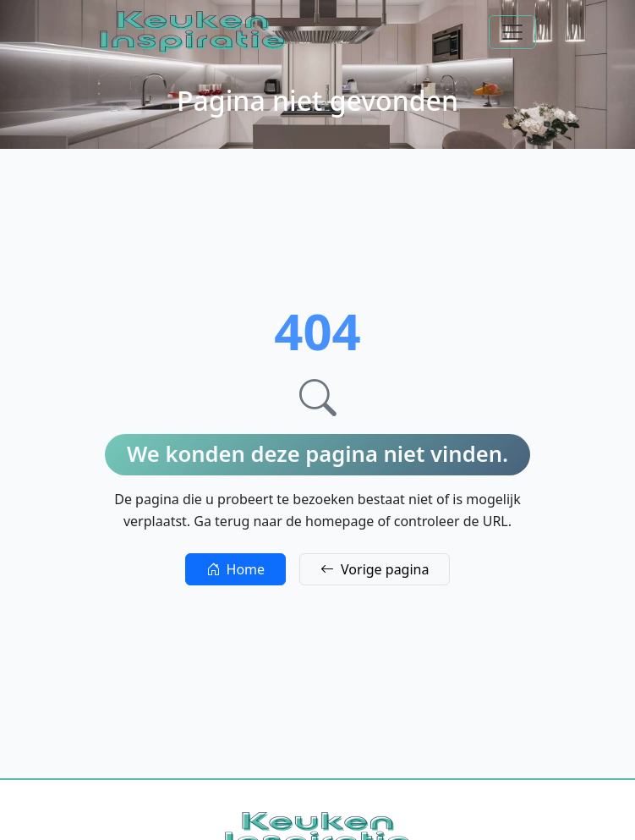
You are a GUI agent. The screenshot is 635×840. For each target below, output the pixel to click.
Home (236, 569)
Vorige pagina (375, 569)
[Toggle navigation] (512, 32)
